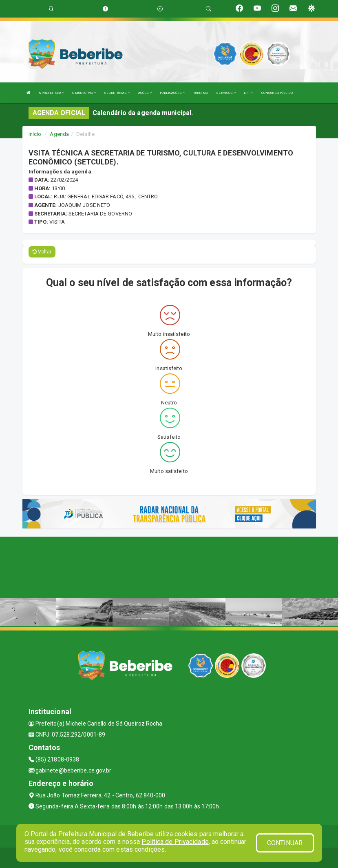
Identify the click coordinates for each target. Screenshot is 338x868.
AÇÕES (145, 93)
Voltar (42, 252)
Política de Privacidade (175, 842)
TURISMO (201, 93)
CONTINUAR (285, 843)
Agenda (59, 134)
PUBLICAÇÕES (172, 93)
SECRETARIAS (117, 93)
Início (35, 134)
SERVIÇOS (226, 93)
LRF (249, 93)
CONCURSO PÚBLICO (277, 93)
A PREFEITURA (51, 93)
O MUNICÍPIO (84, 93)
